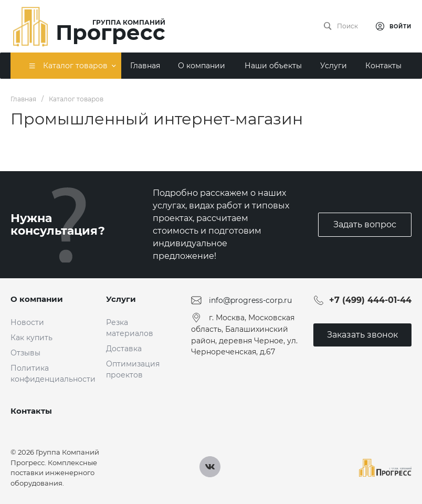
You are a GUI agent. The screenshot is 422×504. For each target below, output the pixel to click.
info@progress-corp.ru (250, 300)
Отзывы (25, 353)
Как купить (31, 338)
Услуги (121, 299)
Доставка (124, 349)
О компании (37, 299)
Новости (27, 322)
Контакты (31, 411)
